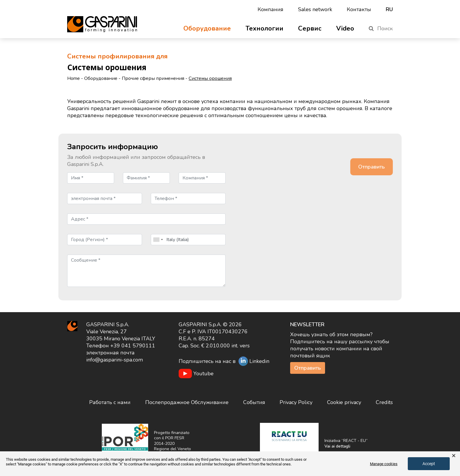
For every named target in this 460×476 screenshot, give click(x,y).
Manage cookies (384, 464)
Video (345, 28)
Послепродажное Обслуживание (187, 402)
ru (389, 9)
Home (73, 78)
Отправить (308, 368)
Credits (384, 402)
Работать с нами (110, 402)
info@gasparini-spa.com (115, 360)
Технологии (264, 28)
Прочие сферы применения (153, 78)
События (254, 402)
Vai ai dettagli (337, 446)
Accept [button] (429, 464)
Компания (270, 9)
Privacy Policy (296, 402)
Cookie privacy (344, 402)
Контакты (359, 9)
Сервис (310, 28)
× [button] (454, 456)
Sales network (315, 9)
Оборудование (207, 28)
